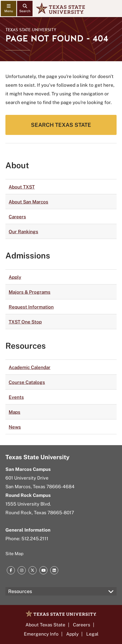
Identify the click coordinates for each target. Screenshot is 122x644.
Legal (92, 634)
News (15, 427)
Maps (15, 412)
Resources (20, 591)
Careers (17, 217)
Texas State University (31, 30)
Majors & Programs (30, 292)
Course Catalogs (27, 382)
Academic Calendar (30, 367)
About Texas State (45, 625)
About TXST (22, 187)
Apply (15, 277)
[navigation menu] (9, 9)
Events (16, 397)
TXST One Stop (25, 322)
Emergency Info (41, 634)
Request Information (31, 307)
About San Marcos (28, 202)
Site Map (15, 554)
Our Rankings (23, 232)
